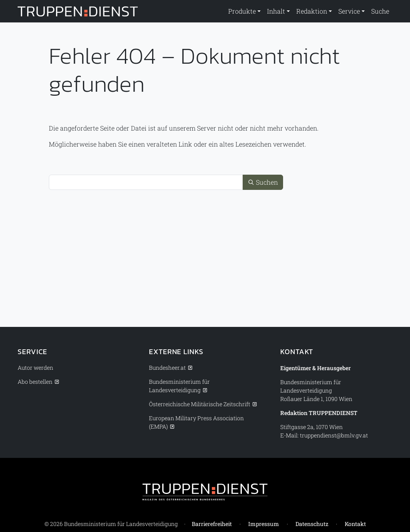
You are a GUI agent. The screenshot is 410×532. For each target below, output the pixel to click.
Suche (380, 11)
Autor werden (35, 368)
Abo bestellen (35, 382)
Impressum (264, 524)
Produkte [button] (242, 11)
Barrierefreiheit (212, 524)
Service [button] (349, 11)
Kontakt (355, 524)
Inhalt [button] (276, 11)
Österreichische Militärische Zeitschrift (200, 404)
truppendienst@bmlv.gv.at (334, 435)
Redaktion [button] (312, 11)
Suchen (263, 182)
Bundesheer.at (167, 368)
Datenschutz (312, 524)
